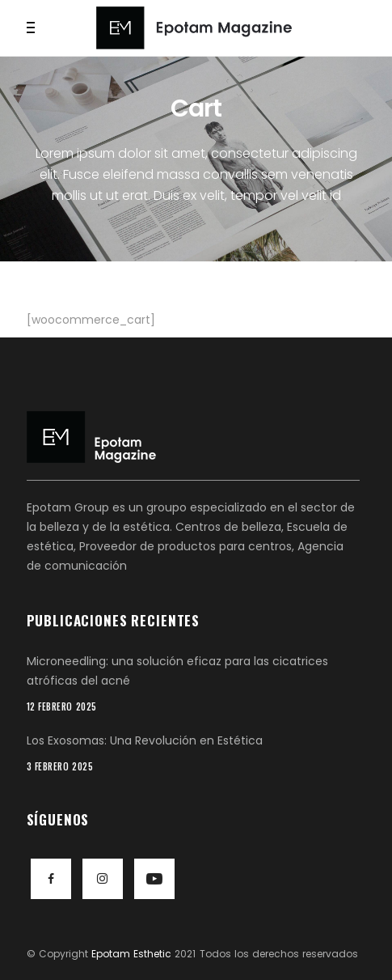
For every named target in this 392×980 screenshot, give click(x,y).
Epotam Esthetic (131, 954)
